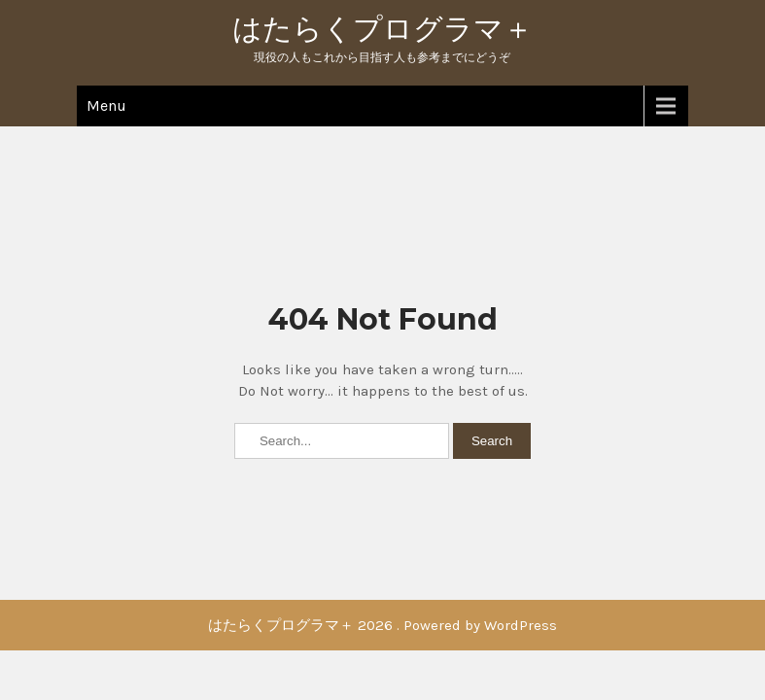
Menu (106, 105)
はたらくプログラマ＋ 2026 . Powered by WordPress (382, 625)
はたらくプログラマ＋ (382, 29)
